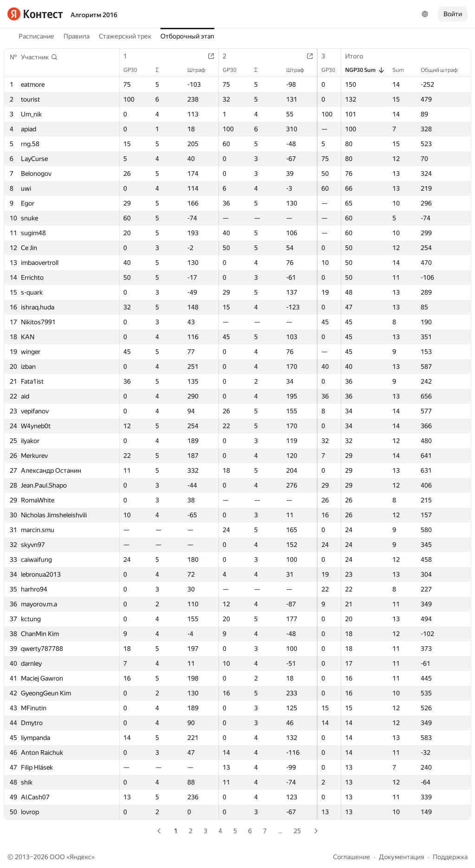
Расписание (36, 36)
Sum (403, 70)
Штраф (197, 70)
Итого (359, 56)
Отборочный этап (187, 36)
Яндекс (80, 857)
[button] (39, 57)
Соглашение (352, 857)
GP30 (135, 70)
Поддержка (450, 857)
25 (297, 831)
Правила (77, 36)
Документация (401, 857)
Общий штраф (444, 70)
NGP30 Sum (365, 70)
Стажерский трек (125, 36)
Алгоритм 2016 (94, 15)
